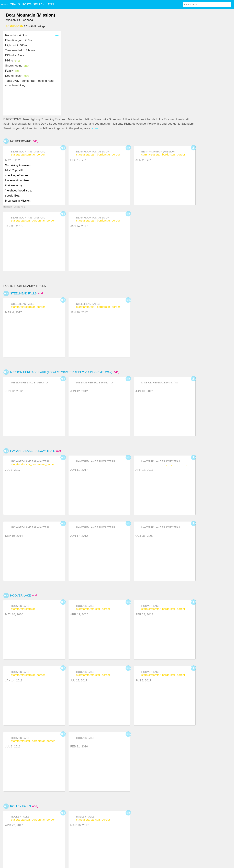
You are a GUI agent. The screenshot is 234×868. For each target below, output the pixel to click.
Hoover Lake (20, 596)
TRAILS (15, 4)
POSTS (27, 4)
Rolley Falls (21, 806)
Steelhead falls (23, 294)
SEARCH (39, 4)
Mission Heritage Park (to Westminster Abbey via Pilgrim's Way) (61, 372)
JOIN (51, 4)
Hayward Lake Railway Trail (32, 451)
